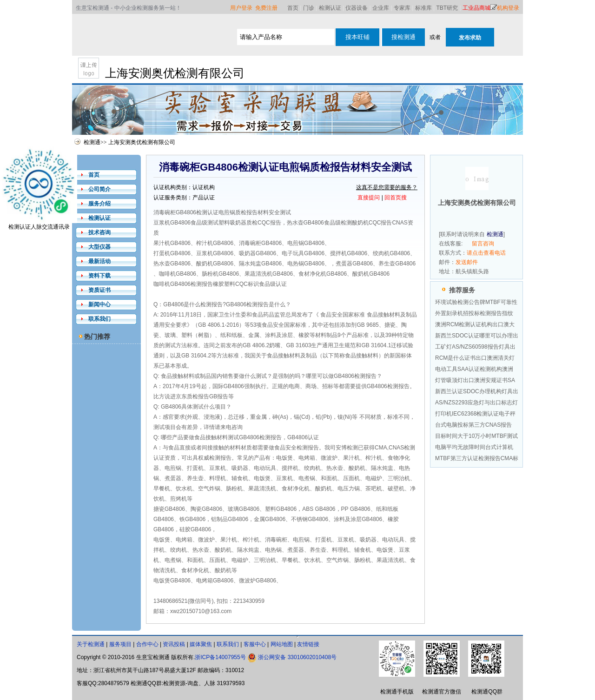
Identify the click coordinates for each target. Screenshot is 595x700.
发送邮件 (467, 262)
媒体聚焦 (201, 644)
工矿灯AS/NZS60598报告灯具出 (475, 347)
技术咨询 (99, 232)
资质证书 (99, 290)
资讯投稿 (174, 644)
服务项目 (120, 644)
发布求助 (470, 38)
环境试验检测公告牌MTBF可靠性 (476, 302)
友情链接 (308, 644)
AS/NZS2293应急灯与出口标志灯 (476, 403)
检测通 (92, 142)
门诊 (309, 8)
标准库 (423, 8)
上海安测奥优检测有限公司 (142, 142)
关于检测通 (91, 644)
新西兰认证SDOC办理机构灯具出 (477, 391)
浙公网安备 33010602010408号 (297, 657)
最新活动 (99, 261)
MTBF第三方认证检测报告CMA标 (477, 458)
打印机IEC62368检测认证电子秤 (475, 414)
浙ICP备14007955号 (220, 657)
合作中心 (147, 644)
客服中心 (255, 644)
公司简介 (99, 189)
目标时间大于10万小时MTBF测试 (476, 436)
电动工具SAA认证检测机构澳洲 (474, 369)
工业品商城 (476, 8)
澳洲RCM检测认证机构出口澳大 (475, 324)
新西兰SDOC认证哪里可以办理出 (477, 336)
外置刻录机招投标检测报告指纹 (474, 313)
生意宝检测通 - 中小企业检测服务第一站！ (129, 8)
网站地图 (282, 644)
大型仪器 (99, 247)
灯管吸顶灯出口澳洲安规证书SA (475, 380)
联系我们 (99, 319)
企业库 (381, 8)
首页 (293, 8)
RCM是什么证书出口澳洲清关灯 (475, 358)
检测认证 (330, 8)
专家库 (402, 8)
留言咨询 (483, 244)
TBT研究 (447, 8)
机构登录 (508, 8)
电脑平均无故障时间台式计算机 (474, 447)
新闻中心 (99, 304)
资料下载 (99, 276)
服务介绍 (99, 204)
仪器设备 (357, 8)
